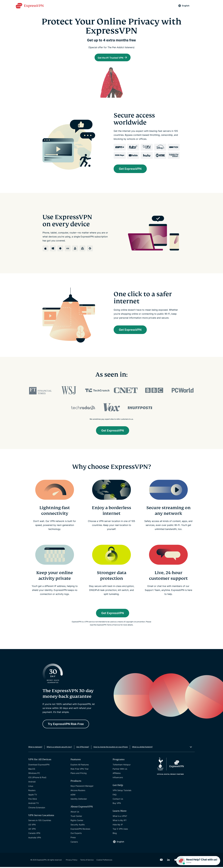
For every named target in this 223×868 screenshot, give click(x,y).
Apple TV (33, 796)
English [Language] (186, 6)
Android (32, 783)
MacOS (32, 770)
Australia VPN (35, 838)
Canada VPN (34, 834)
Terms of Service (87, 861)
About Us (75, 813)
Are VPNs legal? (83, 748)
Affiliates (117, 774)
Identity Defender (79, 800)
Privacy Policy (72, 861)
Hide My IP (118, 826)
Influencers (118, 778)
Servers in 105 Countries (40, 821)
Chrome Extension (37, 808)
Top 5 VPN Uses (120, 830)
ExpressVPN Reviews (80, 830)
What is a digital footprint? (142, 748)
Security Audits (78, 826)
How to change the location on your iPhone (111, 748)
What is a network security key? (59, 748)
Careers (74, 843)
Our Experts (76, 834)
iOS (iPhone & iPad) (37, 778)
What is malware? (35, 748)
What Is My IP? (120, 821)
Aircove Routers (78, 791)
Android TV (33, 804)
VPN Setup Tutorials (122, 791)
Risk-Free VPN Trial (79, 770)
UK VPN (32, 830)
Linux (31, 787)
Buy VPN (117, 804)
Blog (115, 834)
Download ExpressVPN (39, 766)
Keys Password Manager (82, 787)
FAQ (115, 796)
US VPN (32, 826)
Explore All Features (80, 766)
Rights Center (77, 821)
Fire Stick (33, 800)
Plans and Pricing (79, 774)
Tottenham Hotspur (122, 766)
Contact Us (118, 800)
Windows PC (34, 774)
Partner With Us (120, 770)
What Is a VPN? (120, 817)
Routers (32, 791)
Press (73, 838)
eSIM (73, 796)
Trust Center (76, 817)
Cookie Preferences (104, 861)
